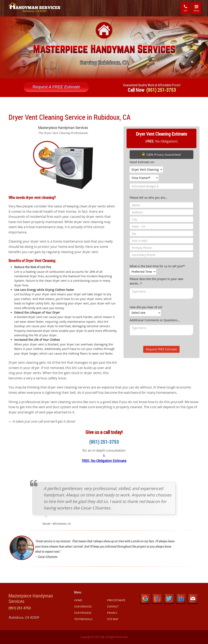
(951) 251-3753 (104, 442)
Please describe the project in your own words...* (157, 281)
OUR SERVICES (83, 606)
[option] (104, 47)
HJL (103, 637)
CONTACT (113, 606)
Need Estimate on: (142, 162)
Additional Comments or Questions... (155, 320)
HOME (78, 600)
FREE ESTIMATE (116, 600)
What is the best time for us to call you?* (157, 270)
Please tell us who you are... (148, 198)
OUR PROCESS (83, 613)
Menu (198, 8)
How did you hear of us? (146, 311)
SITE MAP (113, 619)
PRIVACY (112, 613)
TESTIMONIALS (83, 619)
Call (185, 8)
